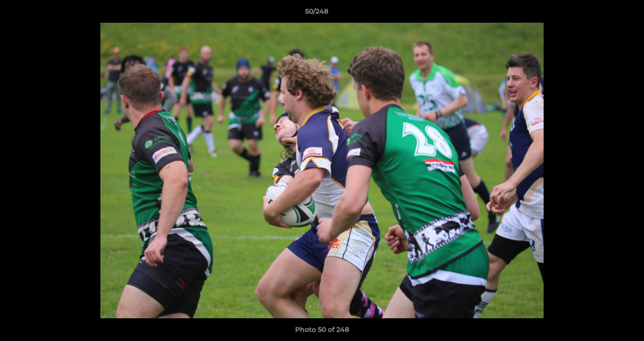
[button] (604, 14)
